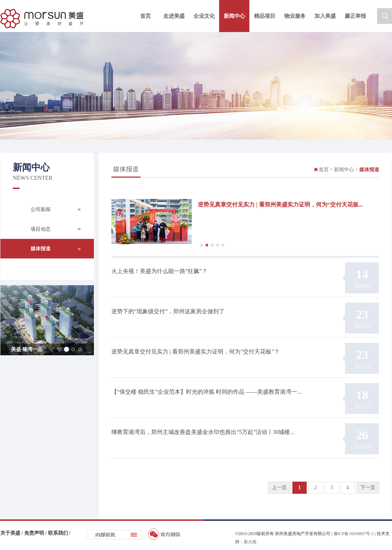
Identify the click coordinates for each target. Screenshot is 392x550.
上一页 (279, 488)
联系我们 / (59, 533)
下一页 (368, 488)
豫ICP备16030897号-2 (354, 534)
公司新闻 (41, 209)
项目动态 (41, 229)
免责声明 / (36, 533)
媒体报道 (41, 249)
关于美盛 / (12, 533)
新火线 (250, 542)
